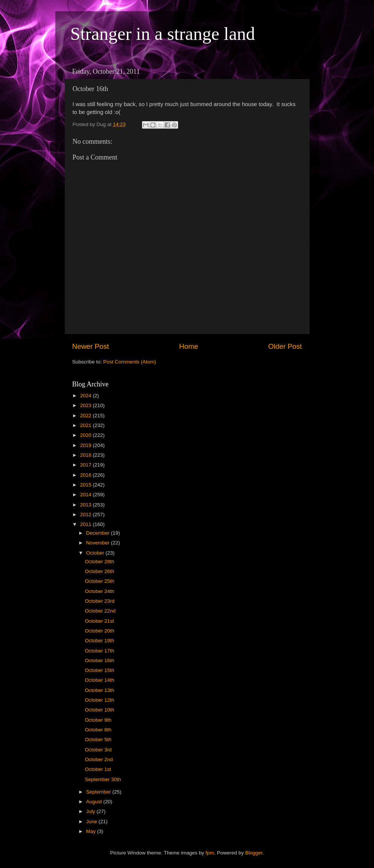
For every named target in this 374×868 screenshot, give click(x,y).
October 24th (99, 591)
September (99, 792)
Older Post (285, 346)
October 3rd (98, 750)
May (92, 831)
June (92, 822)
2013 (86, 505)
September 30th (103, 779)
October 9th (98, 720)
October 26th (99, 571)
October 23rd (100, 601)
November (99, 543)
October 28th (99, 562)
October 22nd (100, 611)
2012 (86, 515)
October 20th (99, 631)
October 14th (99, 680)
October (96, 553)
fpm (210, 853)
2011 (86, 524)
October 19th (99, 641)
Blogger (254, 853)
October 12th (99, 700)
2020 (86, 435)
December (99, 533)
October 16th (99, 661)
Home (189, 346)
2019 (86, 445)
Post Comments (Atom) (130, 362)
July (92, 811)
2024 (86, 396)
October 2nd (99, 759)
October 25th (99, 581)
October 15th (99, 670)
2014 (86, 495)
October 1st (98, 769)
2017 (86, 465)
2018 (86, 455)
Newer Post (91, 346)
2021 (86, 425)
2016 (86, 475)
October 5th (98, 740)
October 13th (99, 690)
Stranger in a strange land (163, 34)
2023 (86, 405)
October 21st (99, 621)
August (95, 802)
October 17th (99, 651)
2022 (86, 416)
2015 (86, 485)
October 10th (99, 710)
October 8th (98, 730)
